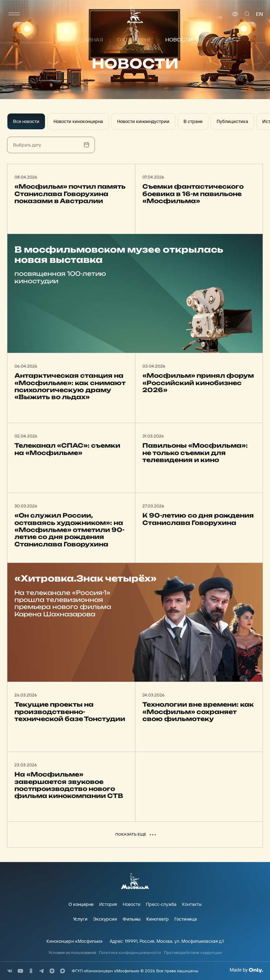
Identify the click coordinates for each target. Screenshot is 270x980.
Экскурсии (105, 919)
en (259, 14)
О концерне (134, 40)
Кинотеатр (157, 919)
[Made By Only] (246, 970)
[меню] (14, 14)
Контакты (192, 904)
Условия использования (72, 953)
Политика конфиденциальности (130, 953)
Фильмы (132, 919)
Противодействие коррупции (193, 953)
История (108, 904)
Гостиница (186, 919)
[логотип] (135, 14)
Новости (131, 904)
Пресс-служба (161, 904)
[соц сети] (10, 971)
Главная (90, 40)
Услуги (80, 919)
